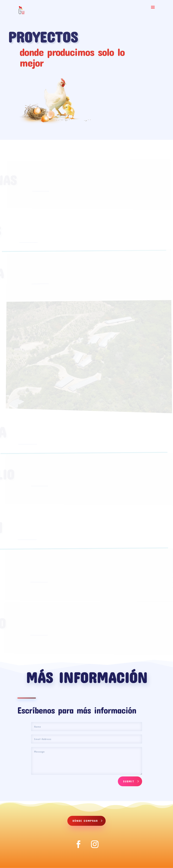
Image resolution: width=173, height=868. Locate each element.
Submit (129, 781)
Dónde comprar (85, 821)
